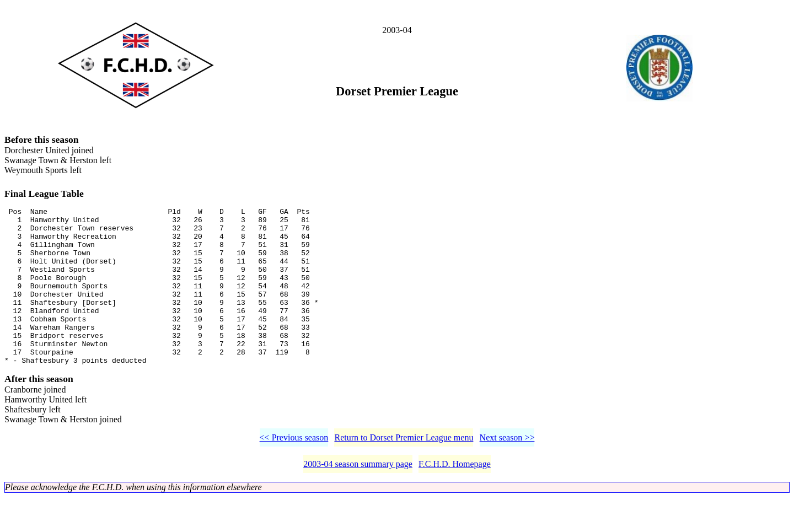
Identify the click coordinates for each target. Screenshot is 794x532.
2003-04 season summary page (358, 499)
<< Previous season (294, 472)
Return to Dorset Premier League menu (404, 472)
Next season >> (507, 472)
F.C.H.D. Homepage (455, 499)
